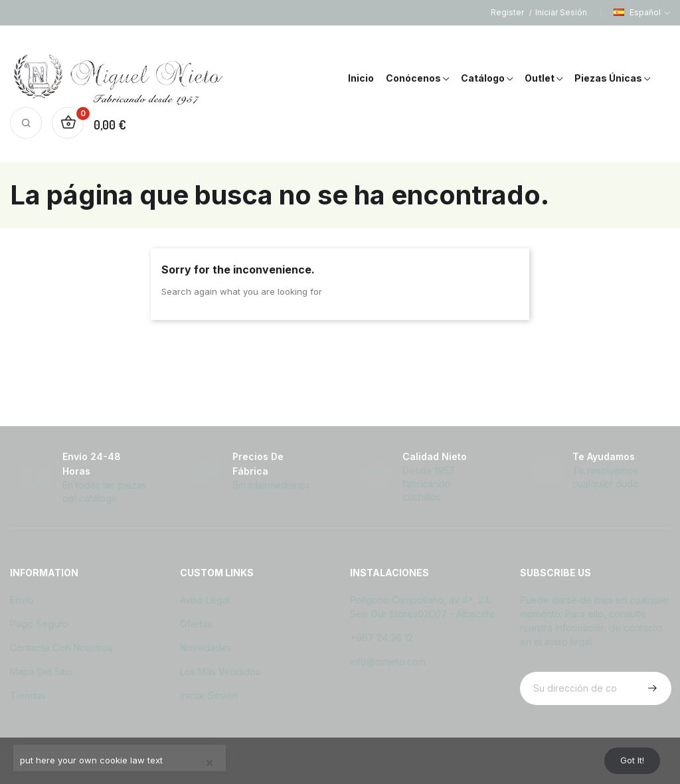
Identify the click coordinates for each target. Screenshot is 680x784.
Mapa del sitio (42, 671)
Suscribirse (651, 688)
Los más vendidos (220, 671)
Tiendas (28, 695)
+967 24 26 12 (382, 638)
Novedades (206, 648)
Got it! (628, 759)
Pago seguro (39, 624)
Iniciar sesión (209, 695)
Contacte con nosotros (61, 648)
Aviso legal (205, 600)
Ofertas (196, 624)
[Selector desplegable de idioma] (642, 13)
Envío (22, 600)
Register (508, 12)
